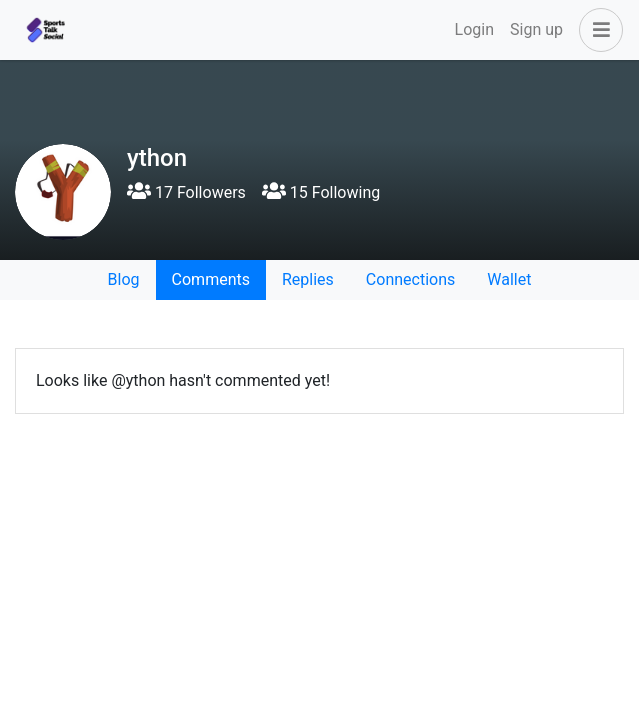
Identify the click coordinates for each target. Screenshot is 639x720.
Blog (124, 279)
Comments (211, 279)
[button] (597, 30)
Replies (308, 279)
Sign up (536, 29)
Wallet (509, 279)
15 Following (321, 192)
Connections (410, 279)
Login (474, 29)
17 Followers (186, 192)
